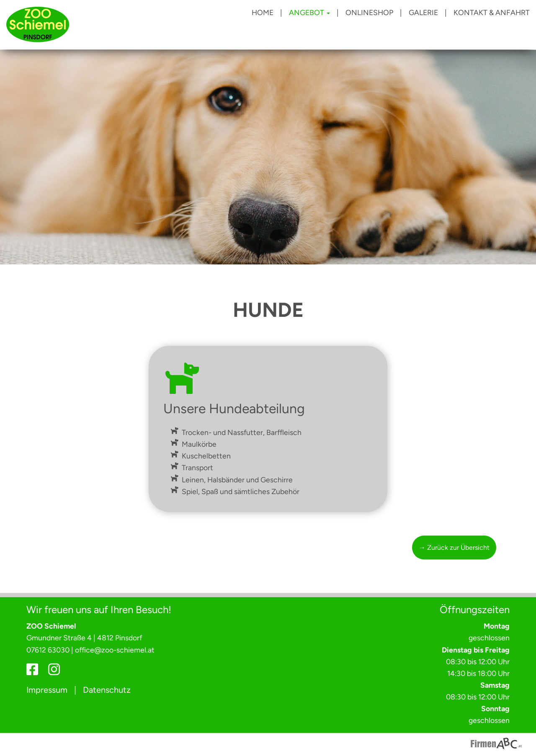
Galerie (423, 12)
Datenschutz (107, 690)
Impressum (47, 690)
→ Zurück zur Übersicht (454, 548)
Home (263, 12)
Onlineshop (369, 12)
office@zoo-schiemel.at (115, 650)
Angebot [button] (309, 12)
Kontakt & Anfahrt (492, 12)
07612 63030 (48, 650)
